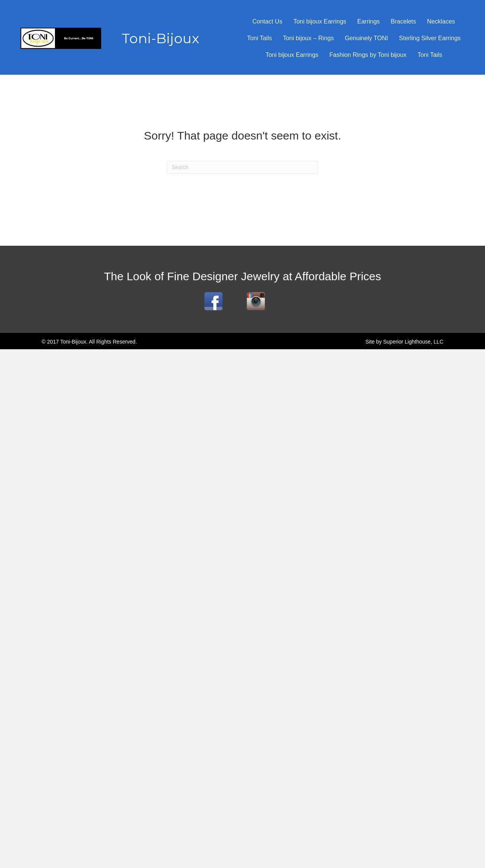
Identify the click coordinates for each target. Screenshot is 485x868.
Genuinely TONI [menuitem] (366, 38)
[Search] (242, 167)
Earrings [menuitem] (369, 21)
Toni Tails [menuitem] (260, 38)
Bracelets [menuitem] (403, 21)
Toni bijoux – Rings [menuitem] (308, 38)
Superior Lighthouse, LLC (413, 342)
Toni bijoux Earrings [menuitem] (320, 21)
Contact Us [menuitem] (267, 21)
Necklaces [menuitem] (441, 21)
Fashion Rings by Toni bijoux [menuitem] (368, 55)
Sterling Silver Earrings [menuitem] (430, 38)
